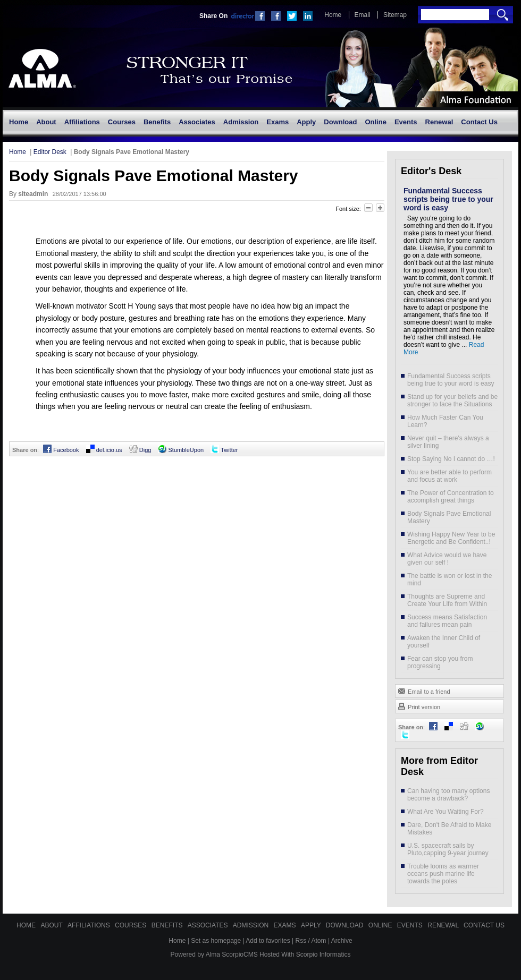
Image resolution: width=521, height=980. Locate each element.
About (52, 925)
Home (333, 15)
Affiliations (90, 925)
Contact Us (484, 925)
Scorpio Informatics (323, 955)
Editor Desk (50, 152)
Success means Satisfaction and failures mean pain (447, 621)
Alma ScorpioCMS (232, 955)
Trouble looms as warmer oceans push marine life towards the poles (443, 874)
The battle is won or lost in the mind (449, 580)
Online (381, 925)
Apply (312, 925)
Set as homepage (216, 941)
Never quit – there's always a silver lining (448, 442)
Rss (301, 941)
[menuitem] (18, 122)
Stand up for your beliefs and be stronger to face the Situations (452, 400)
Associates (209, 925)
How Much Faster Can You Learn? (445, 421)
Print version (419, 706)
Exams (286, 925)
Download (346, 925)
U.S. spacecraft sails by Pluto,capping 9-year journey (448, 849)
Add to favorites (268, 941)
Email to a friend (424, 691)
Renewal (444, 925)
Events (411, 925)
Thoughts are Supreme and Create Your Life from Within (447, 600)
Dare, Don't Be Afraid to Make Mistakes (449, 829)
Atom (319, 941)
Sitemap (395, 15)
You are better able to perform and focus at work (449, 476)
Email (363, 15)
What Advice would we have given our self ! (447, 559)
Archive (342, 941)
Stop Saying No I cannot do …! (451, 459)
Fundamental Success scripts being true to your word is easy (448, 199)
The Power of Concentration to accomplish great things (451, 497)
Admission (252, 925)
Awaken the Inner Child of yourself (444, 642)
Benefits (168, 925)
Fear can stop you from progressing (440, 662)
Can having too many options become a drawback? (448, 795)
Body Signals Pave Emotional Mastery (449, 517)
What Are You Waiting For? (446, 812)
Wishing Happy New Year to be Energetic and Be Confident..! (451, 538)
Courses (132, 925)
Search (503, 15)
